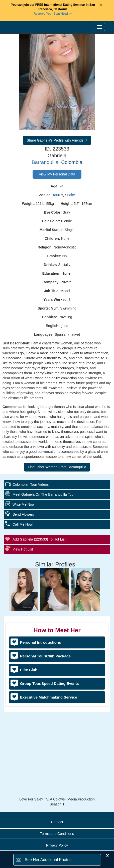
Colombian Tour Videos (31, 484)
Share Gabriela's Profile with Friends (55, 140)
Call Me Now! (23, 524)
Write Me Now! (24, 504)
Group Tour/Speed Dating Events (49, 683)
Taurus (58, 195)
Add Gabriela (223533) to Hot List (39, 539)
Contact (57, 822)
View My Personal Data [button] (57, 174)
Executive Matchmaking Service (49, 697)
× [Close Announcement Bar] (101, 5)
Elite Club (29, 670)
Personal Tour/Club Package (45, 656)
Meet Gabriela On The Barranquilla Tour (44, 494)
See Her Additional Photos (48, 860)
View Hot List (23, 549)
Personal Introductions (40, 642)
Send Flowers (23, 514)
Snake (70, 195)
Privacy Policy (57, 845)
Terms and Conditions (57, 834)
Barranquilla (45, 162)
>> (53, 14)
